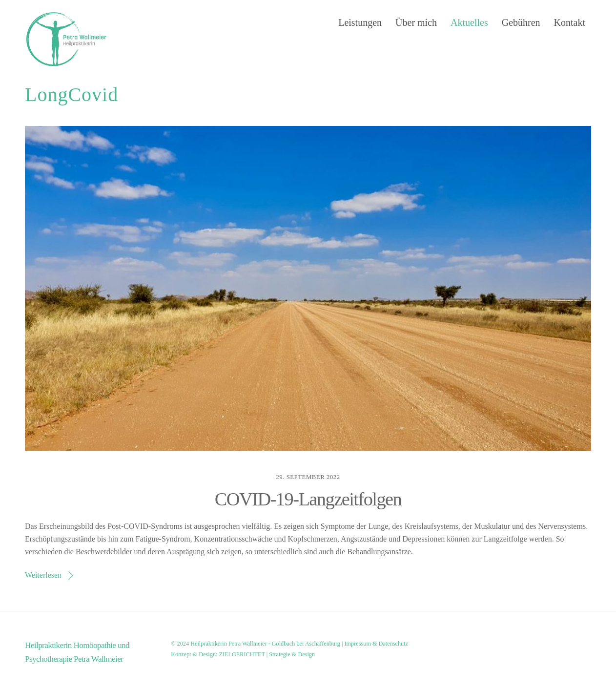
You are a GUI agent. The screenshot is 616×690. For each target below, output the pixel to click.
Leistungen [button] (360, 22)
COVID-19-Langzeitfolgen (308, 499)
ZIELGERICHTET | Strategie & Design (267, 654)
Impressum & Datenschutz (376, 644)
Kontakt (570, 22)
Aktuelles (469, 22)
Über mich (416, 22)
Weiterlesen (43, 575)
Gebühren (521, 22)
